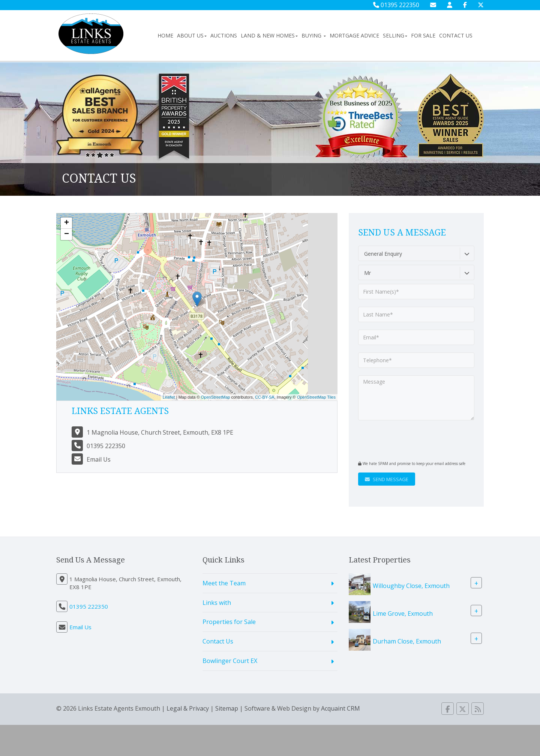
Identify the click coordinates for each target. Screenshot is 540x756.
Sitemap (227, 708)
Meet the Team (224, 583)
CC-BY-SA (265, 397)
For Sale (423, 35)
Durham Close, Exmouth (407, 641)
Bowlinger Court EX (230, 661)
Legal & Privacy (188, 708)
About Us (192, 35)
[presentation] (404, 439)
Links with (217, 603)
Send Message (387, 479)
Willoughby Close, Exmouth (411, 585)
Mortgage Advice (354, 35)
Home (165, 35)
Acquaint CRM (340, 708)
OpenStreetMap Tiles (316, 397)
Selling (395, 35)
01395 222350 (396, 5)
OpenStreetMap (216, 397)
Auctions (224, 35)
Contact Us (456, 35)
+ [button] (67, 223)
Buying (314, 35)
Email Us (99, 459)
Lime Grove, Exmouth (403, 613)
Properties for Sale (229, 622)
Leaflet (169, 397)
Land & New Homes (269, 35)
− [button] (67, 234)
